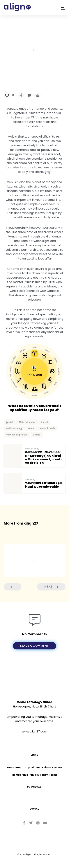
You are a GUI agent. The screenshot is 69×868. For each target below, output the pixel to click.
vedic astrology (14, 428)
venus (31, 428)
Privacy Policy (39, 775)
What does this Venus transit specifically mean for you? (35, 408)
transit (44, 422)
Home (10, 767)
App (27, 767)
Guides (46, 767)
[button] (63, 8)
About (19, 767)
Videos (36, 767)
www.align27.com (34, 731)
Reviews (57, 767)
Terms (53, 775)
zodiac (37, 435)
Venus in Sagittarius (17, 435)
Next (51, 587)
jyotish (10, 422)
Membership (20, 775)
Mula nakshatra (27, 422)
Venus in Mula (47, 428)
